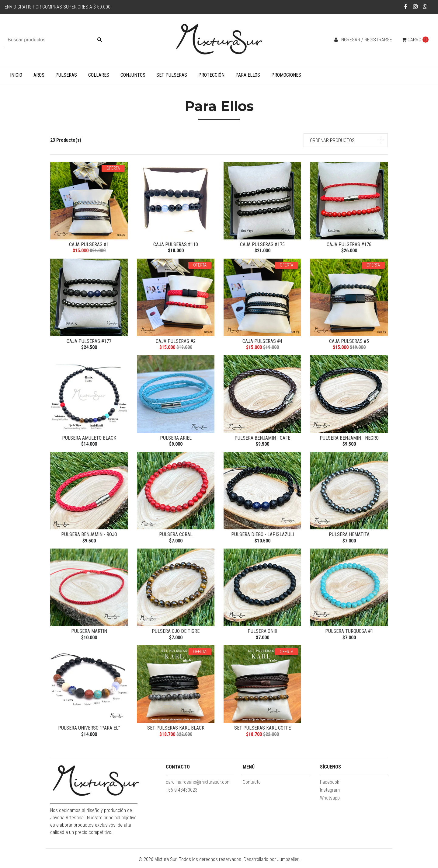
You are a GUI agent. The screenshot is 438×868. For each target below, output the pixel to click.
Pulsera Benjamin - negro (349, 439)
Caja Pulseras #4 (262, 342)
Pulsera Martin (89, 634)
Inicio (16, 75)
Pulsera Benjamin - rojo (89, 537)
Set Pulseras (172, 75)
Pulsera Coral (176, 537)
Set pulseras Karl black (176, 732)
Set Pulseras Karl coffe (262, 732)
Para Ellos (248, 75)
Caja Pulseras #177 (89, 342)
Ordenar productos (332, 140)
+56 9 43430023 (182, 795)
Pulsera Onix (262, 634)
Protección (211, 75)
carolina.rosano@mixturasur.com (198, 787)
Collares (99, 75)
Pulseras (66, 75)
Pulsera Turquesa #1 (349, 634)
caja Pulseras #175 (262, 244)
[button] (346, 140)
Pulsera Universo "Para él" (89, 732)
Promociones (286, 75)
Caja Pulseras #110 (176, 244)
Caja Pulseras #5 (349, 342)
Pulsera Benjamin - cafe (262, 439)
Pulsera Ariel (176, 439)
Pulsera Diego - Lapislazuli (262, 537)
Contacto (252, 787)
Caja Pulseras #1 (89, 244)
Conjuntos (133, 75)
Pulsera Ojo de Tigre (176, 634)
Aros (39, 75)
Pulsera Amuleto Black (89, 439)
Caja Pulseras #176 (349, 244)
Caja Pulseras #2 (176, 342)
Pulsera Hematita (349, 537)
